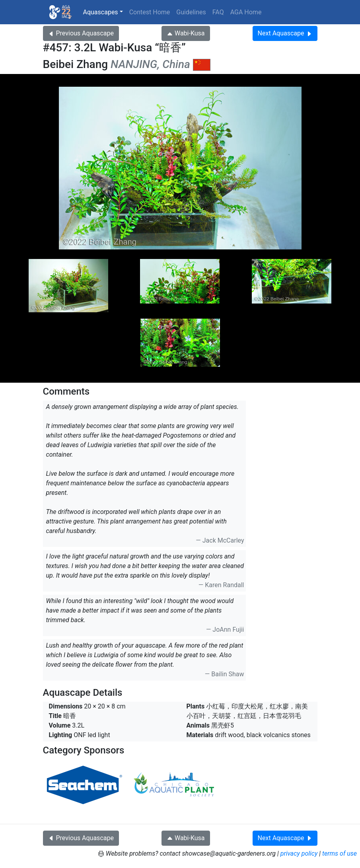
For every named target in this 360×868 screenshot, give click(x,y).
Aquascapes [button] (101, 12)
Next (285, 33)
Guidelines (191, 12)
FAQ (218, 12)
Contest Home (150, 12)
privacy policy (299, 853)
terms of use (340, 853)
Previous (81, 33)
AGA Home (246, 12)
